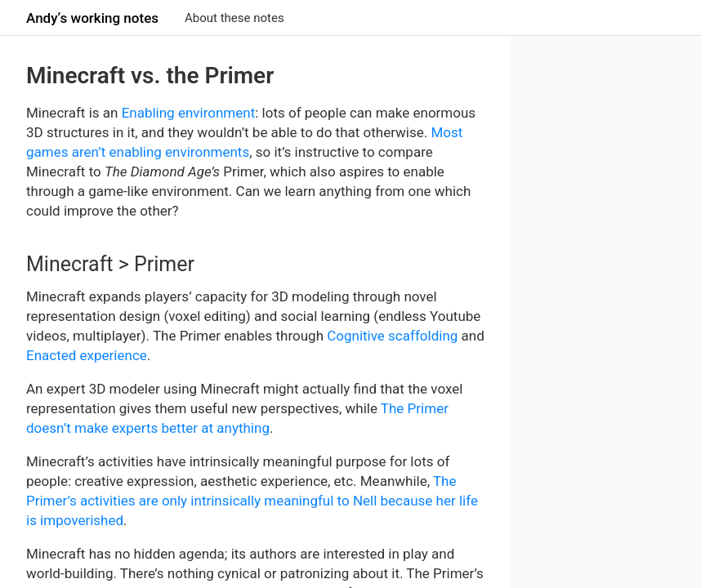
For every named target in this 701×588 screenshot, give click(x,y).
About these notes (234, 18)
